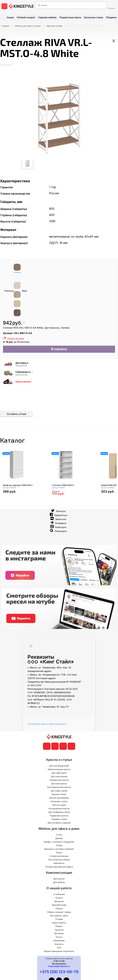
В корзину (59, 350)
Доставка (59, 937)
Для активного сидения (59, 826)
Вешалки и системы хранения (59, 852)
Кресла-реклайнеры (59, 801)
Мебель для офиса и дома (28, 26)
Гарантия (59, 933)
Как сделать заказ (59, 919)
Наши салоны (23, 383)
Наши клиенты (59, 926)
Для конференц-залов (59, 816)
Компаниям (59, 944)
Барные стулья (59, 798)
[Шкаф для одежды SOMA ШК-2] (24, 468)
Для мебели (59, 886)
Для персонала (59, 776)
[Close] (32, 648)
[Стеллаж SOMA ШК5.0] (73, 468)
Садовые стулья (59, 823)
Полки (59, 856)
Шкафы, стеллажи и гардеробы (59, 845)
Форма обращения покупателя (59, 955)
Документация (59, 908)
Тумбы (59, 849)
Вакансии (59, 905)
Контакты (59, 948)
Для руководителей (59, 769)
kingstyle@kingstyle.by (59, 970)
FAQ (59, 951)
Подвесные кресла (59, 819)
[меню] (4, 6)
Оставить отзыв (16, 415)
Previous (9, 292)
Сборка (59, 912)
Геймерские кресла (59, 784)
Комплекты (59, 867)
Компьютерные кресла (59, 773)
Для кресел (59, 882)
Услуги (59, 940)
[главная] (21, 6)
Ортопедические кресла (59, 791)
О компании (59, 898)
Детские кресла (59, 787)
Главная (5, 26)
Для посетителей (59, 780)
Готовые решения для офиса (59, 870)
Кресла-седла (59, 808)
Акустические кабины (59, 863)
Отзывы (59, 923)
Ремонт (59, 930)
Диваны (59, 842)
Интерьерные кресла (59, 812)
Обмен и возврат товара (59, 916)
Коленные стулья (59, 805)
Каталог (16, 442)
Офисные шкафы (54, 26)
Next (24, 292)
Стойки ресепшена (59, 860)
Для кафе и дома (59, 794)
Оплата (59, 901)
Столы (59, 838)
